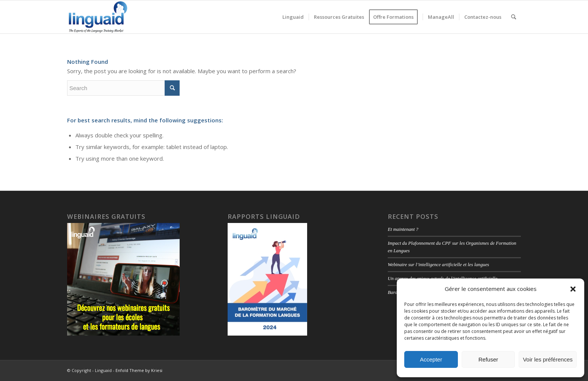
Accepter (431, 359)
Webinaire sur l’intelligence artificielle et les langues (438, 265)
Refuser (488, 359)
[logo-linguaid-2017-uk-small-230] (98, 17)
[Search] (514, 17)
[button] (573, 289)
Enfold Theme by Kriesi (139, 370)
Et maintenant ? (403, 229)
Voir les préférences (548, 359)
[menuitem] (293, 17)
